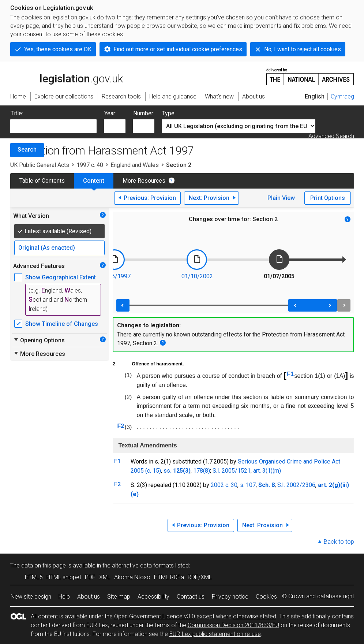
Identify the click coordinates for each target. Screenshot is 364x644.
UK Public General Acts (40, 165)
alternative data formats (143, 565)
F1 (290, 374)
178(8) (202, 471)
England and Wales (135, 165)
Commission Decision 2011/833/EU (233, 625)
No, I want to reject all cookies (303, 49)
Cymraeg (342, 96)
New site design (31, 597)
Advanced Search (331, 136)
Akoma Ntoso (132, 577)
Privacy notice (230, 597)
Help (64, 597)
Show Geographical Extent (61, 277)
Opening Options (39, 340)
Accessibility (153, 597)
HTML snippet (64, 577)
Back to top (339, 542)
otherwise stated (255, 616)
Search (27, 150)
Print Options (328, 198)
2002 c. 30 (224, 485)
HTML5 (34, 577)
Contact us (191, 597)
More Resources (144, 181)
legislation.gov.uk (67, 76)
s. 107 (248, 485)
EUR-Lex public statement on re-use (215, 634)
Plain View (281, 198)
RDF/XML (200, 577)
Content (94, 181)
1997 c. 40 (90, 165)
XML (105, 577)
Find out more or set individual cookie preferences (178, 49)
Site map (119, 597)
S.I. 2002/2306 (296, 485)
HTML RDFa (169, 577)
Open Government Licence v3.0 (155, 616)
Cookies (266, 597)
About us (89, 597)
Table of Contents (42, 181)
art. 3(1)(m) (267, 471)
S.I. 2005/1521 (232, 471)
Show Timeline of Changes (62, 324)
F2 (121, 426)
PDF (90, 577)
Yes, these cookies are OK (58, 49)
